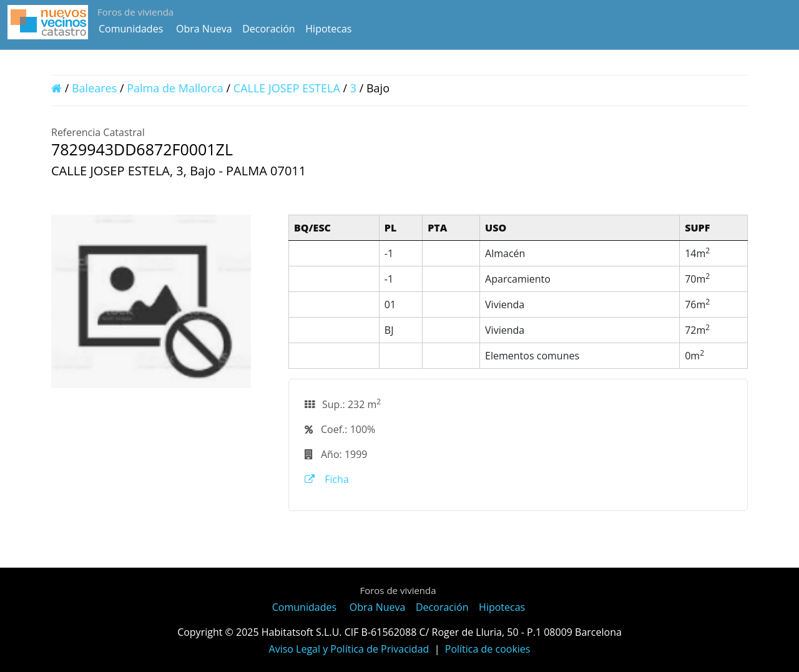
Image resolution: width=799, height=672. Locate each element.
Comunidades (131, 29)
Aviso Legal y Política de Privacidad (349, 649)
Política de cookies (488, 649)
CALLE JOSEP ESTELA (287, 88)
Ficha (327, 479)
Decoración (268, 29)
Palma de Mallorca (175, 88)
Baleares (94, 88)
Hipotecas (328, 29)
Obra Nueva (204, 29)
